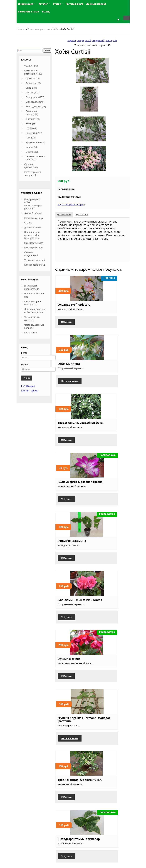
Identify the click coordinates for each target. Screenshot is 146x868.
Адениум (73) (33, 78)
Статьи (58, 4)
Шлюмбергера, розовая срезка (107, 304)
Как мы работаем (33, 248)
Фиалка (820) (31, 66)
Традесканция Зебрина (68, 723)
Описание (64, 153)
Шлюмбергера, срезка (69, 601)
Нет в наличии (107, 264)
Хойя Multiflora (107, 243)
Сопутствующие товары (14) (33, 173)
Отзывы (82, 153)
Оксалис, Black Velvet (111, 783)
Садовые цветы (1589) (31, 166)
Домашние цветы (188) (32, 113)
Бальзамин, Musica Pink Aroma (109, 363)
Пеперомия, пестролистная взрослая (107, 724)
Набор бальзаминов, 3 (111, 543)
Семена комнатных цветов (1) (36, 158)
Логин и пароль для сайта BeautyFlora (35, 311)
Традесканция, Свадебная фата (69, 304)
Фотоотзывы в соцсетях (32, 319)
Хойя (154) (32, 124)
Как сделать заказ (34, 243)
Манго (62, 783)
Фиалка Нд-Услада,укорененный (111, 601)
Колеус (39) (32, 147)
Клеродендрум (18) (36, 106)
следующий (98, 40)
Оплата (28, 223)
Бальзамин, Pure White (108, 664)
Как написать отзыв (35, 265)
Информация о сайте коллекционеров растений (33, 204)
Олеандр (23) (33, 119)
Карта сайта (31, 333)
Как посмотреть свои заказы (33, 303)
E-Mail (24, 353)
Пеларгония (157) (35, 97)
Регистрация (28, 386)
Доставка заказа (33, 227)
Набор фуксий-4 (69, 541)
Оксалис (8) (32, 152)
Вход (27, 378)
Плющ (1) (31, 138)
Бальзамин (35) (34, 133)
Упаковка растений (35, 260)
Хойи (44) (32, 128)
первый (72, 40)
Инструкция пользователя (32, 287)
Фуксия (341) (33, 92)
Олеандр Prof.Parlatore (67, 245)
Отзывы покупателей (31, 254)
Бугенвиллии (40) (35, 102)
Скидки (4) (31, 88)
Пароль (25, 365)
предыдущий (84, 40)
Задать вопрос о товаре (70, 143)
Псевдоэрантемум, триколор (109, 484)
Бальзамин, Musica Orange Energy (71, 664)
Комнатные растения (39, 29)
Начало (21, 29)
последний (111, 40)
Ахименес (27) (33, 83)
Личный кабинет (33, 213)
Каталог (44, 4)
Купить (66, 264)
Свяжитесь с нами (34, 218)
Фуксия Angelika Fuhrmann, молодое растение (110, 423)
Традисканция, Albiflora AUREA (69, 483)
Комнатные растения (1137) (33, 72)
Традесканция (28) (36, 142)
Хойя (56, 29)
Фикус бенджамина (72, 361)
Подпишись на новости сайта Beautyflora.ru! (32, 235)
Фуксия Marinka (69, 420)
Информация (27, 4)
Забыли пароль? (30, 391)
